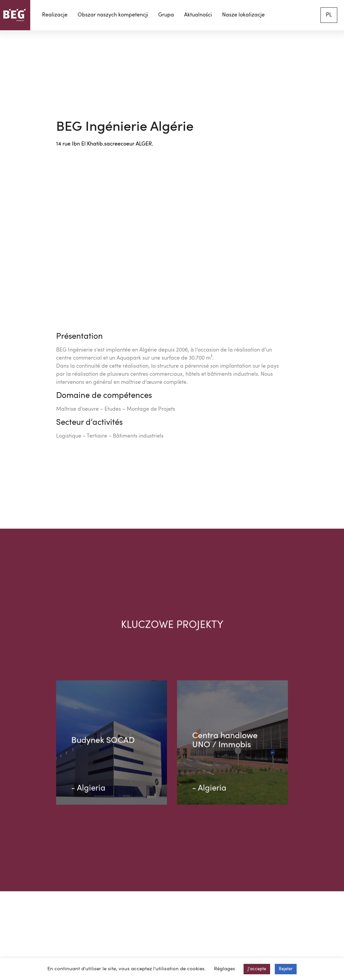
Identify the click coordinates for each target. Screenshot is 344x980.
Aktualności (198, 15)
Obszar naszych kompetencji (113, 15)
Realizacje (55, 15)
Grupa (166, 15)
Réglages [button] (225, 969)
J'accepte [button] (257, 969)
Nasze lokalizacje (243, 15)
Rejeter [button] (286, 969)
